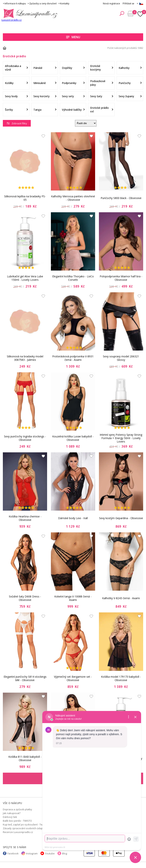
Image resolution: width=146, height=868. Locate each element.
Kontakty (65, 3)
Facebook (13, 853)
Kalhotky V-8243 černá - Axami (121, 598)
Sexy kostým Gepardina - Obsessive (121, 518)
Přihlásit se (128, 3)
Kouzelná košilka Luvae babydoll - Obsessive (73, 438)
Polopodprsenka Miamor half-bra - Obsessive (121, 278)
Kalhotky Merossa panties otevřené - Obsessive (73, 198)
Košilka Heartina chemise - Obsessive (25, 518)
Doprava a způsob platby (17, 809)
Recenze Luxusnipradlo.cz (18, 832)
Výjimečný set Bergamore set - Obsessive (73, 678)
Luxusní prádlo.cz (12, 20)
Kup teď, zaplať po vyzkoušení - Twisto (25, 824)
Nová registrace (111, 3)
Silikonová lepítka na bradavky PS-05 (25, 198)
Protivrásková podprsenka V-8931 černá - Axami (73, 358)
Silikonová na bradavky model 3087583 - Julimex (25, 358)
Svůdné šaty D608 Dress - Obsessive (25, 598)
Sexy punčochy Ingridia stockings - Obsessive (25, 438)
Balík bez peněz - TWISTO (17, 821)
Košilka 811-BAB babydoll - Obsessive (25, 758)
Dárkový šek (10, 817)
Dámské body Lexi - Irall (73, 518)
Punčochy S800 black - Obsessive (121, 198)
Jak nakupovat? (12, 813)
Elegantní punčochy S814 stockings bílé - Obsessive (25, 678)
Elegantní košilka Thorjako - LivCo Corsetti (73, 278)
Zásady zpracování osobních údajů (23, 828)
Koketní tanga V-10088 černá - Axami (73, 598)
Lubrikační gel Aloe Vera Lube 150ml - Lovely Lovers (25, 278)
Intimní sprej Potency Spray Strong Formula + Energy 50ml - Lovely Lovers (121, 438)
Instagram (32, 853)
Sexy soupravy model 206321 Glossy (121, 358)
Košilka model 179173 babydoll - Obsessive (121, 678)
